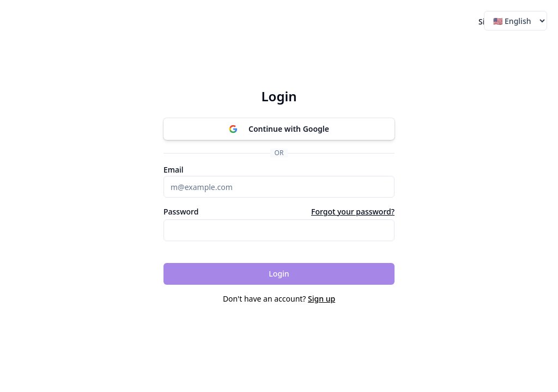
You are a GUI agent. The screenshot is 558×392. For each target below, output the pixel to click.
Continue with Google (279, 129)
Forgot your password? (353, 212)
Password (181, 212)
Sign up (322, 299)
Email (174, 170)
